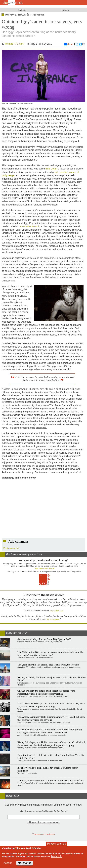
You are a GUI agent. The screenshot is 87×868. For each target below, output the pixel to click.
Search (65, 10)
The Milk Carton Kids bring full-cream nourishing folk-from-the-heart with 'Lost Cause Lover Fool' (51, 653)
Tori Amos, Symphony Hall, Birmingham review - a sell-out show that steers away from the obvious (51, 718)
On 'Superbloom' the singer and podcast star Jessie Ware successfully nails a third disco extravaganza (46, 692)
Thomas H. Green (14, 44)
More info (57, 856)
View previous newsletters (44, 834)
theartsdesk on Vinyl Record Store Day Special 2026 (44, 639)
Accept (8, 863)
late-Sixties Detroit (29, 226)
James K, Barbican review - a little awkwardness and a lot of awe (51, 780)
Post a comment (11, 548)
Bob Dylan (51, 169)
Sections (22, 10)
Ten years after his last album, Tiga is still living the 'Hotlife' (48, 665)
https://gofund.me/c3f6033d (44, 568)
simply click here (56, 611)
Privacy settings (57, 844)
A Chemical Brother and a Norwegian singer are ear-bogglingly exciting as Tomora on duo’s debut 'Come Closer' (50, 731)
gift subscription (53, 619)
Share (69, 44)
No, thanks (25, 863)
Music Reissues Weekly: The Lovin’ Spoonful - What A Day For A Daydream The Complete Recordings (51, 705)
